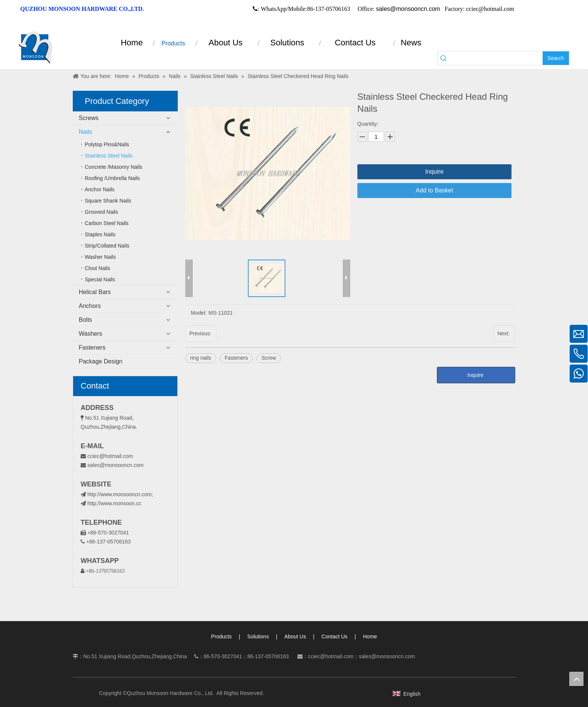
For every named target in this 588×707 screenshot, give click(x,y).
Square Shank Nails (108, 201)
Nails (85, 132)
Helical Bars (95, 292)
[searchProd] (496, 58)
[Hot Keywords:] (556, 58)
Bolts (85, 320)
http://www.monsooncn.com (119, 494)
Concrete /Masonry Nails (113, 167)
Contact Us (334, 636)
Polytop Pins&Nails (107, 144)
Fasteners (92, 347)
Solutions (258, 636)
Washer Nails (100, 257)
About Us (295, 636)
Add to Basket (435, 190)
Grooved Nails (101, 212)
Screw (269, 358)
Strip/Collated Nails (107, 246)
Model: (199, 313)
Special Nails (100, 279)
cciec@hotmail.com (110, 456)
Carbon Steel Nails (107, 223)
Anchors (90, 306)
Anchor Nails (100, 189)
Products (221, 636)
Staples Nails (100, 234)
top (576, 679)
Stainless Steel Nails (109, 156)
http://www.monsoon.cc (111, 503)
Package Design (101, 361)
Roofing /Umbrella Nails (112, 178)
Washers (91, 334)
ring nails (201, 358)
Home (370, 636)
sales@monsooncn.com (408, 9)
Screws (88, 118)
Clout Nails (97, 268)
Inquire (434, 172)
